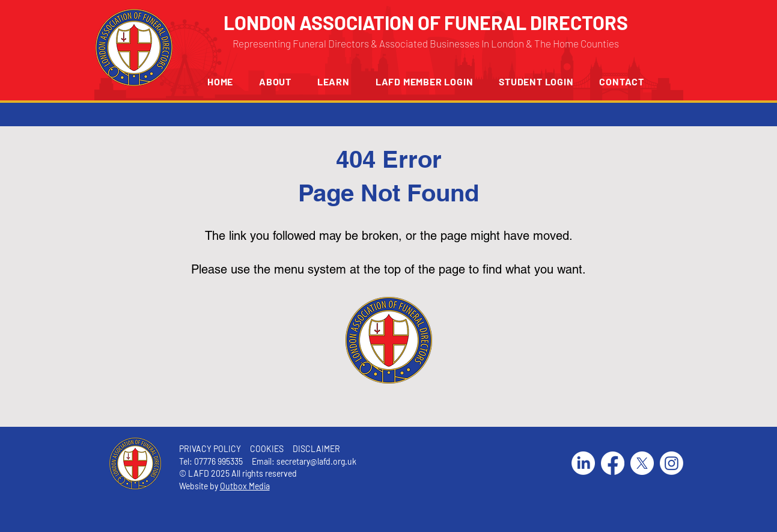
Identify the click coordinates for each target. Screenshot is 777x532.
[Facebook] (613, 463)
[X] (642, 463)
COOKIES (266, 449)
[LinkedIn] (583, 463)
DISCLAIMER (316, 449)
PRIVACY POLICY (210, 449)
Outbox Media (245, 486)
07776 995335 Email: (235, 461)
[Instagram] (672, 463)
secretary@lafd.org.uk (316, 461)
